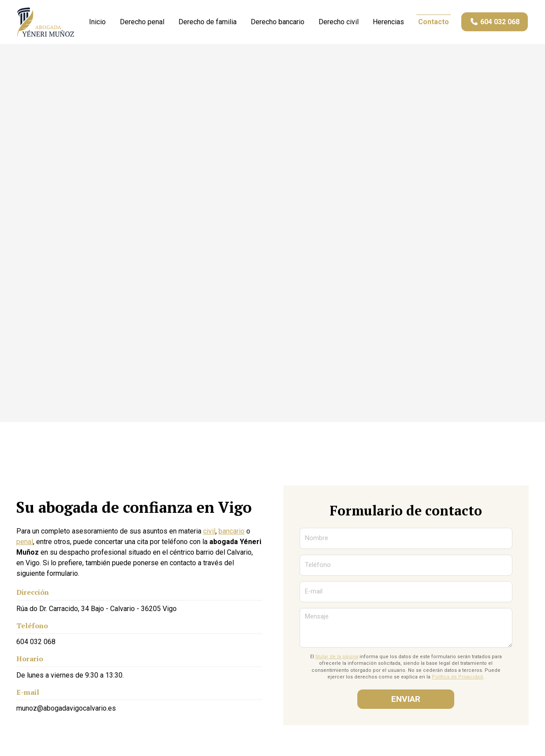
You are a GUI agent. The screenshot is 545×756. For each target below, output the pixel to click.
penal (25, 544)
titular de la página (337, 658)
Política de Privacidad (457, 679)
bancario (232, 533)
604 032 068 (36, 643)
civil (209, 533)
